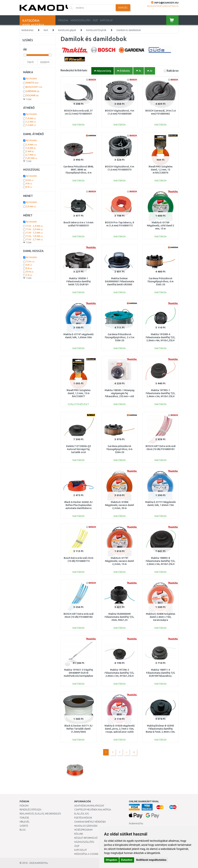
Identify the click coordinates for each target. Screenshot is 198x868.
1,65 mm (32, 158)
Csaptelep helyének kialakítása (93, 810)
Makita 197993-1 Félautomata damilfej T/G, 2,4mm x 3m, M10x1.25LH (161, 393)
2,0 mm (31, 206)
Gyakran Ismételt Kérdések (90, 822)
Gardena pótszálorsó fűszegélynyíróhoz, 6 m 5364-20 (119, 449)
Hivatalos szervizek (86, 826)
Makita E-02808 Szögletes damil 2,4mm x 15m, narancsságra (161, 617)
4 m (29, 183)
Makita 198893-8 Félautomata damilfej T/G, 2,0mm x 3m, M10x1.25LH (161, 561)
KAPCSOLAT (106, 20)
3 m (29, 275)
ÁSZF (95, 20)
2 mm (30, 151)
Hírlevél (25, 822)
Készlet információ (86, 838)
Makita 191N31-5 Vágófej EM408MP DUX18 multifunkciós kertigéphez (78, 673)
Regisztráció (171, 6)
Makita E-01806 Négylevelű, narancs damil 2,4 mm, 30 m (119, 505)
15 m (30, 261)
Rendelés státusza (31, 810)
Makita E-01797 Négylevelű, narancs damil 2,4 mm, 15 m (119, 561)
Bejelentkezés (155, 6)
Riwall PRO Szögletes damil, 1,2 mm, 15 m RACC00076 (161, 170)
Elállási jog (82, 814)
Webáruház (27, 30)
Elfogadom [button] (112, 860)
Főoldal (63, 20)
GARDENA (33, 91)
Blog (23, 830)
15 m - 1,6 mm (34, 236)
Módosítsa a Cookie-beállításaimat (95, 854)
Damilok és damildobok (129, 30)
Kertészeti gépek (67, 30)
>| (134, 752)
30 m (30, 272)
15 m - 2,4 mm (34, 226)
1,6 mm (31, 118)
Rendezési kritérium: (74, 70)
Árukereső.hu (136, 823)
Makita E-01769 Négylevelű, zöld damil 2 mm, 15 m (161, 226)
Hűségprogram (83, 830)
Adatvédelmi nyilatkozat (89, 806)
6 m (29, 187)
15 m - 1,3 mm (34, 233)
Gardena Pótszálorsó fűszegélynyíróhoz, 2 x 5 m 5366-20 (120, 337)
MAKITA (32, 83)
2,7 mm (31, 155)
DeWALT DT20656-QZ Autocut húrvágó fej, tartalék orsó (79, 449)
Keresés (123, 8)
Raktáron (173, 71)
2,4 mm (31, 145)
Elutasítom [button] (127, 860)
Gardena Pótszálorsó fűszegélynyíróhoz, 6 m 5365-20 (161, 281)
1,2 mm (31, 122)
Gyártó (24, 826)
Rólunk (79, 834)
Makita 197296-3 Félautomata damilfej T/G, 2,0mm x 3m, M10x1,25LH (119, 673)
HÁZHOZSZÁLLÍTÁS (81, 20)
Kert (46, 30)
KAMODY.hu (42, 863)
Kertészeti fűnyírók (96, 30)
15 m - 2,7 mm (34, 239)
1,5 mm (31, 125)
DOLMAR (32, 95)
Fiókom (24, 806)
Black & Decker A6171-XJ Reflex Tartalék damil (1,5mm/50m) (78, 729)
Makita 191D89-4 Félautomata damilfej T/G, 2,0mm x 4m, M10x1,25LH (161, 337)
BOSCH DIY (34, 87)
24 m (30, 180)
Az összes (31, 78)
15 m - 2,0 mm (34, 229)
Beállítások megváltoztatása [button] (151, 860)
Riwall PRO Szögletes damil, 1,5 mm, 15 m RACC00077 (79, 393)
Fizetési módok (83, 818)
